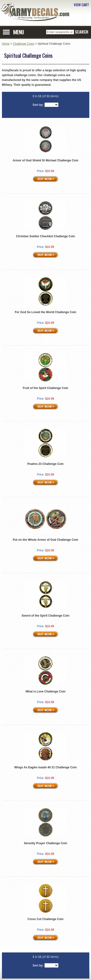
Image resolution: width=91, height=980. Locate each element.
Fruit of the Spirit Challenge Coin (45, 388)
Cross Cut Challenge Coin (45, 919)
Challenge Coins (24, 44)
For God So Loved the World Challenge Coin (45, 312)
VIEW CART (81, 5)
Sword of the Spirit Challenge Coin (45, 616)
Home (6, 44)
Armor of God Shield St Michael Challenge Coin (45, 160)
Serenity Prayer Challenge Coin (45, 843)
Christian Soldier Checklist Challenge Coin (45, 236)
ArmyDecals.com (36, 12)
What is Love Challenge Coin (45, 692)
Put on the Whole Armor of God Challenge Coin (46, 540)
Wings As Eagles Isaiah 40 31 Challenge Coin (46, 767)
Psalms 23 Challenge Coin (45, 464)
